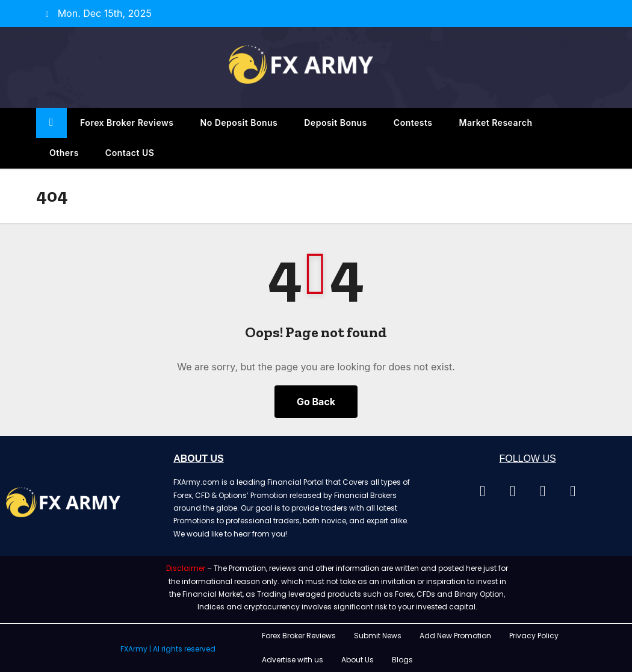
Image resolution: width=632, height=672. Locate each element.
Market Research (496, 123)
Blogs (402, 660)
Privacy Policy (534, 636)
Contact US (130, 153)
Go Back (316, 402)
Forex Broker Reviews (127, 123)
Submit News (378, 636)
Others (64, 153)
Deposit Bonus (336, 123)
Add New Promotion (455, 636)
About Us (358, 660)
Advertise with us (293, 660)
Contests (413, 123)
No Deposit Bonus (239, 123)
